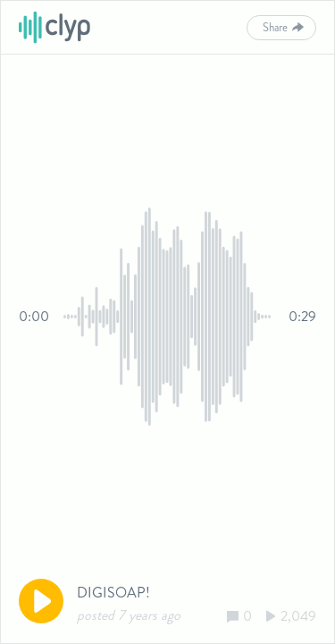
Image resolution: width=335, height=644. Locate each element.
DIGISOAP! (113, 593)
